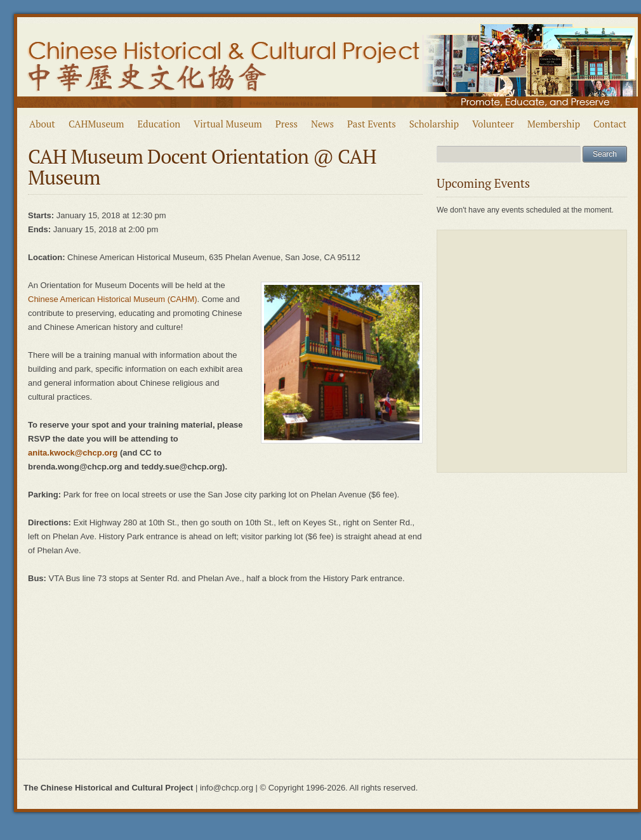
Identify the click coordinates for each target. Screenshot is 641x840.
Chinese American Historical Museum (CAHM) (113, 299)
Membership (554, 124)
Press (287, 124)
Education (159, 124)
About (42, 124)
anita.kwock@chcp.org (73, 453)
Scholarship (434, 124)
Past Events (372, 124)
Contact (610, 124)
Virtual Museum (228, 124)
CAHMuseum (96, 124)
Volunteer (493, 124)
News (322, 124)
